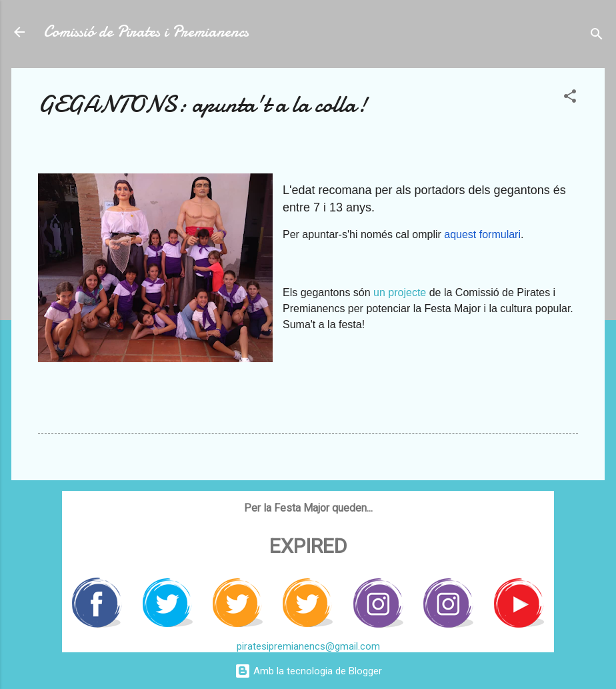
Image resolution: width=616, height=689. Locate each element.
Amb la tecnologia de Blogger (308, 671)
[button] (570, 98)
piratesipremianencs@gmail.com (308, 646)
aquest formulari (482, 234)
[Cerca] (597, 36)
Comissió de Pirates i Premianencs (146, 32)
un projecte (400, 292)
